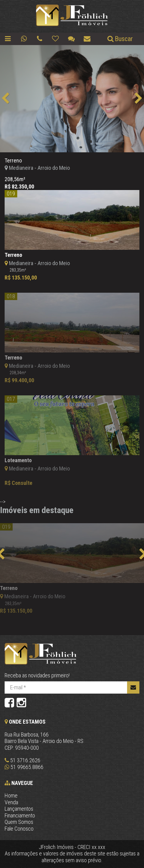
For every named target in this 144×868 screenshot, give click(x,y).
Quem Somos (19, 822)
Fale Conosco (19, 829)
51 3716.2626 (22, 760)
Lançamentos (19, 809)
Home (11, 796)
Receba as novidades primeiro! (37, 675)
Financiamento (20, 815)
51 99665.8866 (24, 767)
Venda (11, 802)
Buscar (120, 39)
